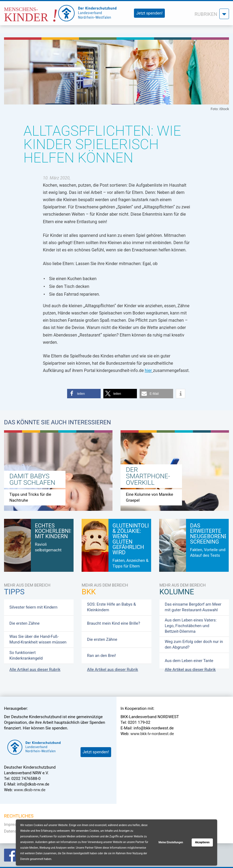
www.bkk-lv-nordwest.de (152, 734)
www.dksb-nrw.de (30, 790)
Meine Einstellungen (171, 842)
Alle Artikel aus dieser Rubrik (35, 670)
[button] (84, 394)
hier (148, 370)
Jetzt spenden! (149, 13)
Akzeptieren (202, 842)
